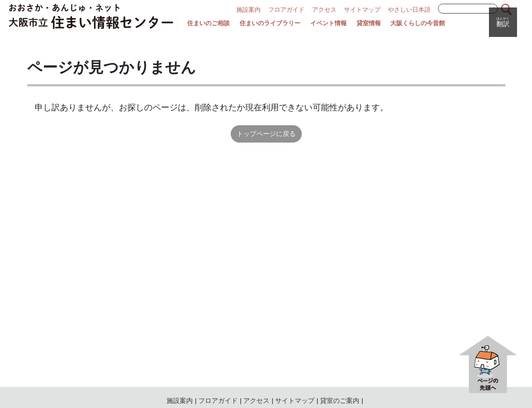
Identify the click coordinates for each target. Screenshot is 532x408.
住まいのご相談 (208, 23)
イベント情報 (328, 23)
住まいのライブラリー (270, 23)
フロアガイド (286, 10)
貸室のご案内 (340, 401)
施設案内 (248, 10)
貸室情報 (369, 23)
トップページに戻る (266, 134)
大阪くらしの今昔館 (418, 23)
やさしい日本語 (409, 10)
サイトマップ (362, 10)
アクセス (324, 10)
